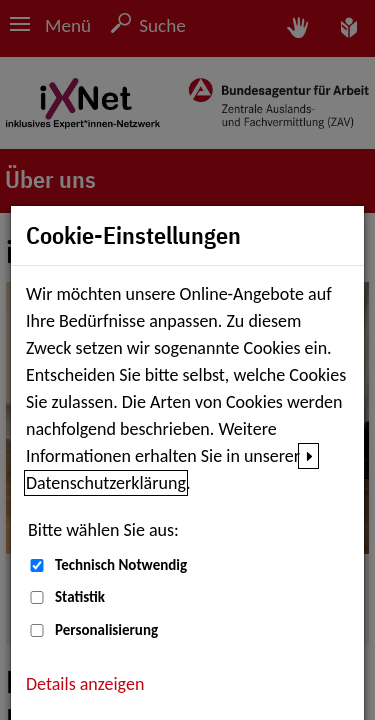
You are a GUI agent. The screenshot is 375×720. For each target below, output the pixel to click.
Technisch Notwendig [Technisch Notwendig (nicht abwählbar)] (121, 565)
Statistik (80, 597)
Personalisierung (106, 630)
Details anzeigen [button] (85, 684)
